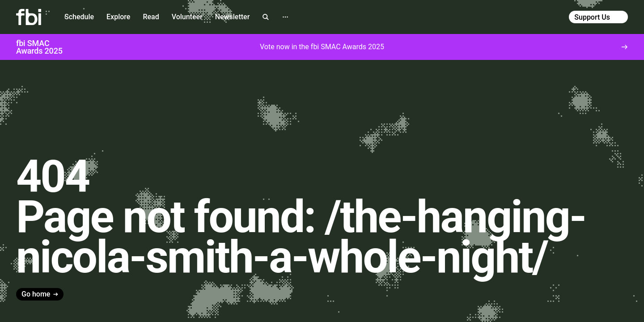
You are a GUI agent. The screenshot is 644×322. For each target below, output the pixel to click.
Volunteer (187, 17)
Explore (118, 17)
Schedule (79, 17)
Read (151, 17)
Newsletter (233, 17)
